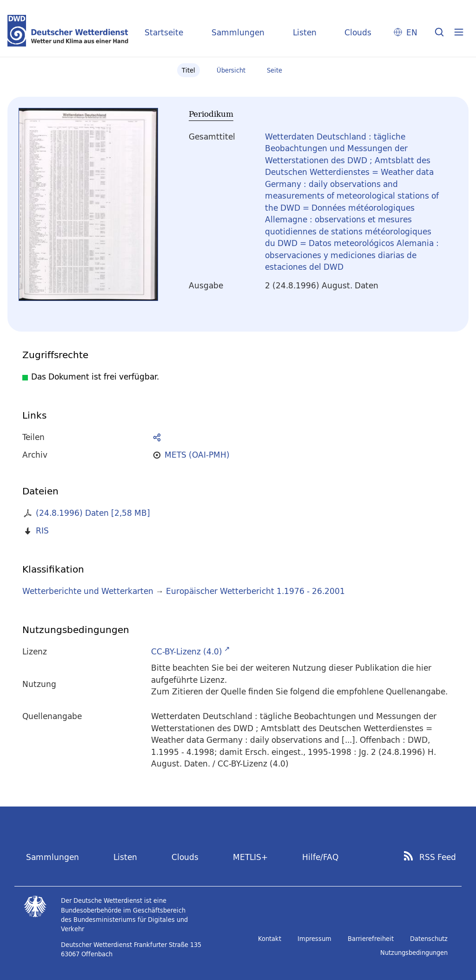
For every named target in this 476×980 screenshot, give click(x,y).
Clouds (358, 32)
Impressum (314, 939)
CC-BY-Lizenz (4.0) (187, 651)
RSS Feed (438, 857)
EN (412, 32)
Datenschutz (429, 939)
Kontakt (270, 939)
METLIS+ (250, 857)
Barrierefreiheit (371, 939)
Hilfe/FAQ (320, 857)
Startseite (164, 32)
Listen (305, 32)
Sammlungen (238, 32)
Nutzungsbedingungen (414, 953)
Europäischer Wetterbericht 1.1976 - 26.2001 (255, 591)
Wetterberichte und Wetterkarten (88, 591)
